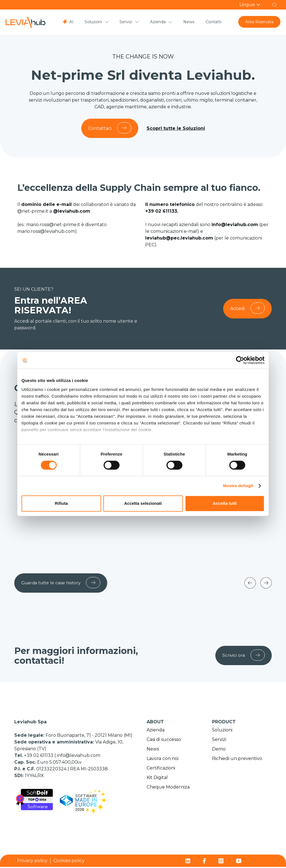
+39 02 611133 (39, 756)
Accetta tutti (225, 504)
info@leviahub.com (79, 756)
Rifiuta (61, 504)
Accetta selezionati (143, 504)
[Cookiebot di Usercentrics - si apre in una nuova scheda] (240, 360)
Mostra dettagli (238, 486)
